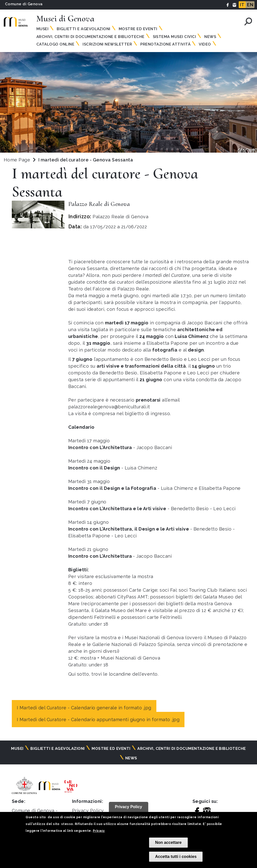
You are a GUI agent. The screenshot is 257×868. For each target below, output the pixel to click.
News (210, 37)
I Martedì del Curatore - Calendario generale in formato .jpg (84, 708)
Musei (42, 29)
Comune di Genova (24, 4)
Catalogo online (55, 44)
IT (242, 5)
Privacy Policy (88, 811)
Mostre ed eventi (138, 29)
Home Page (17, 160)
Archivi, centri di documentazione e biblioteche (90, 37)
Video (205, 44)
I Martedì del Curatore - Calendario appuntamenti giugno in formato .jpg (98, 720)
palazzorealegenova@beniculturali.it (109, 407)
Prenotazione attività (165, 44)
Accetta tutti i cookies (176, 857)
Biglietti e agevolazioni (84, 29)
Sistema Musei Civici (175, 37)
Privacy (99, 831)
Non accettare (168, 842)
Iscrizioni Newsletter (107, 44)
